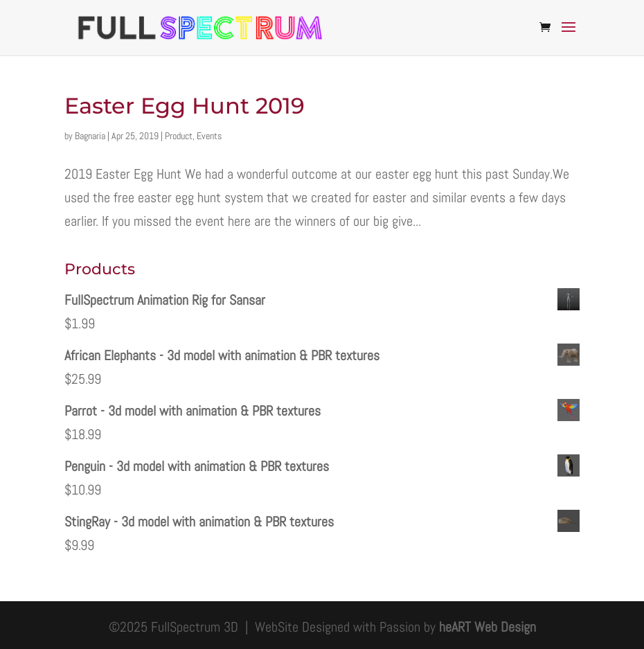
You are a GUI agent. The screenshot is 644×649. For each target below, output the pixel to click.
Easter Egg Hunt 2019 (185, 106)
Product (179, 136)
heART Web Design (488, 627)
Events (209, 136)
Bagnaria (90, 136)
